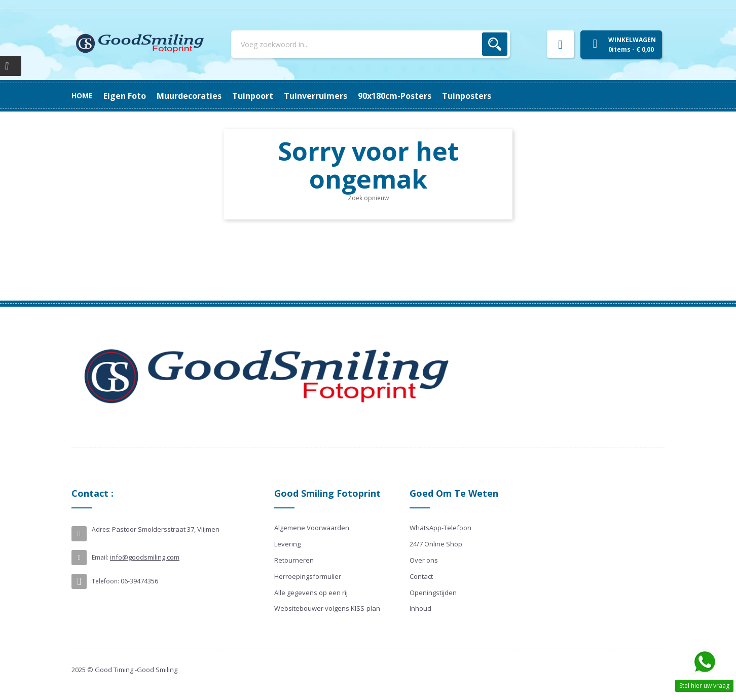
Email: (100, 557)
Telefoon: (105, 581)
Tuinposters (128, 96)
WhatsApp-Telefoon (440, 528)
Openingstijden (433, 593)
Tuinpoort (346, 96)
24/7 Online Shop (436, 544)
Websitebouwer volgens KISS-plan (327, 608)
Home (82, 96)
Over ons (424, 560)
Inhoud (420, 608)
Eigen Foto (477, 96)
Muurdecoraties (412, 96)
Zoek (495, 44)
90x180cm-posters (201, 96)
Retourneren (294, 560)
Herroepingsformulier (308, 576)
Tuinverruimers (282, 96)
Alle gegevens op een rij (311, 593)
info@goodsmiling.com (145, 557)
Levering (287, 544)
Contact (421, 576)
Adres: (101, 529)
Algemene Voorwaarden (312, 528)
